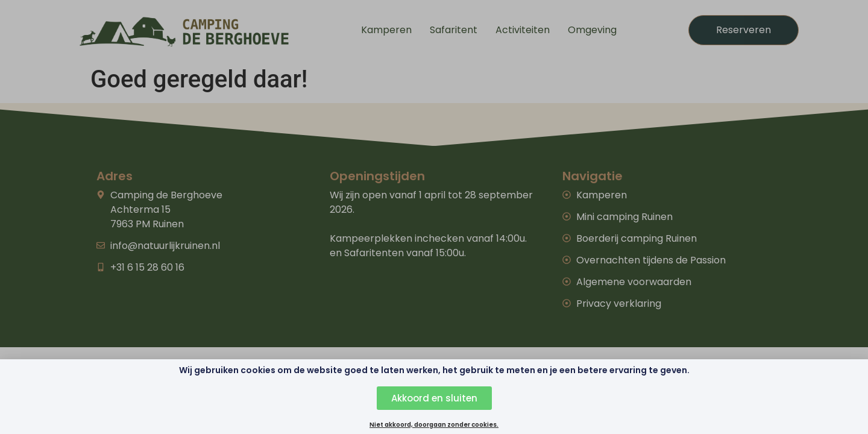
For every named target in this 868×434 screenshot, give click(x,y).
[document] (434, 217)
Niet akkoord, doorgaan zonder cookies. (434, 426)
